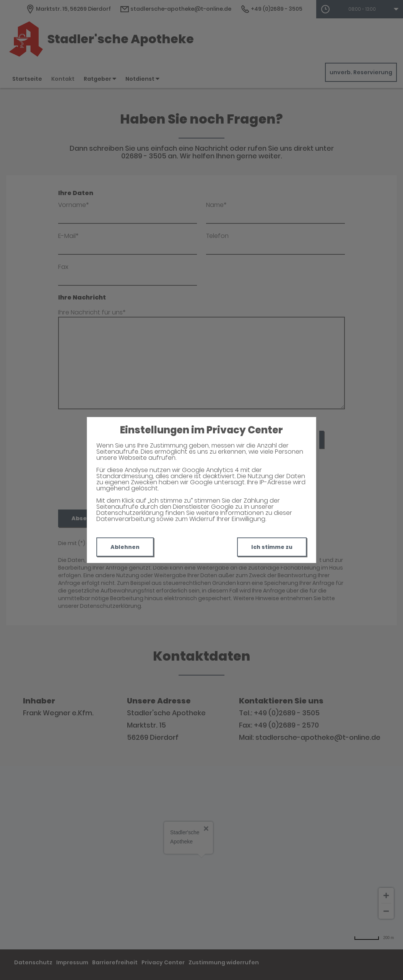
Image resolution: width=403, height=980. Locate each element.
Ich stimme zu (272, 547)
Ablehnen (125, 547)
